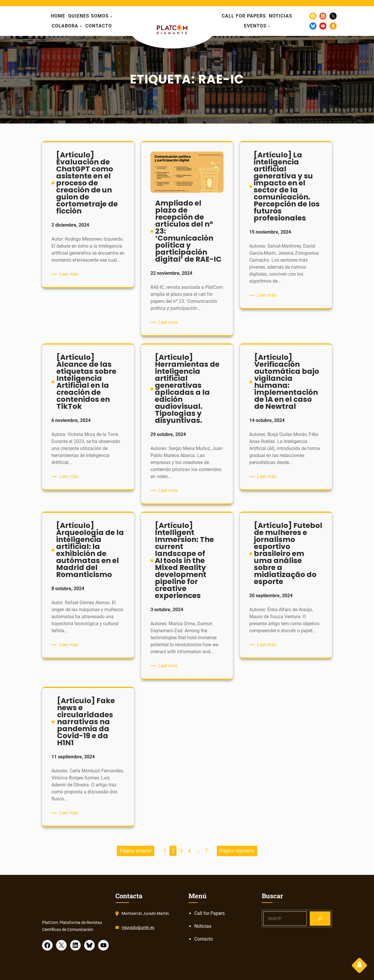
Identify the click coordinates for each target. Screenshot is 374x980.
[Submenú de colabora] (81, 26)
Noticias (203, 926)
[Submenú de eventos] (269, 26)
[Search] (320, 919)
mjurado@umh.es (138, 927)
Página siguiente (237, 851)
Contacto (204, 939)
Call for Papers (209, 913)
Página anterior (136, 851)
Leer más (70, 274)
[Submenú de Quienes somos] (111, 16)
